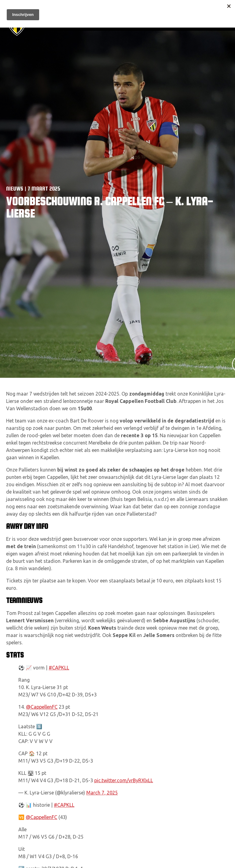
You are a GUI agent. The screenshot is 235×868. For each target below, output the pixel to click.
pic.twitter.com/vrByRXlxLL (124, 780)
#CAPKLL (59, 668)
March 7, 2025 (102, 793)
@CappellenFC (42, 707)
